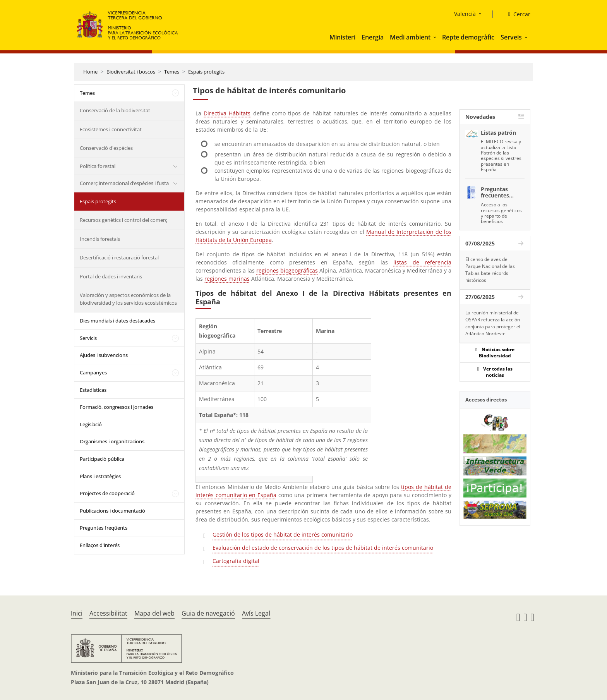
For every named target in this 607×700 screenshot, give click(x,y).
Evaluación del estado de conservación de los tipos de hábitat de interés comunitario (323, 548)
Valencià (465, 14)
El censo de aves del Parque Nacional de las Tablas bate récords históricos (490, 270)
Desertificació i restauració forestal (119, 257)
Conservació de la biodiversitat (115, 110)
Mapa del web (154, 613)
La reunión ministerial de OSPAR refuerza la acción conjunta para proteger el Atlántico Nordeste (493, 323)
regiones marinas (227, 279)
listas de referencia (422, 262)
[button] (436, 37)
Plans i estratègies (100, 476)
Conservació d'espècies (106, 148)
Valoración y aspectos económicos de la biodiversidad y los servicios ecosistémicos (128, 299)
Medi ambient (410, 37)
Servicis (88, 338)
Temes (172, 72)
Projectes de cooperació (107, 493)
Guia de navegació (208, 613)
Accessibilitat (108, 613)
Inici (77, 613)
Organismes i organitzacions (112, 441)
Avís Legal (256, 613)
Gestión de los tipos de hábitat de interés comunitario (283, 534)
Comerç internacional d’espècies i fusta (124, 183)
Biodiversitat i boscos (131, 72)
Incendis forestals (100, 239)
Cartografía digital (236, 561)
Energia (373, 37)
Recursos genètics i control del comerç (123, 220)
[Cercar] (516, 14)
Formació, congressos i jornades (117, 407)
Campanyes (93, 372)
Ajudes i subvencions (104, 355)
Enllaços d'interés (100, 545)
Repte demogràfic (468, 37)
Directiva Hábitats (227, 113)
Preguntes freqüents (104, 528)
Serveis (511, 37)
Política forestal (98, 166)
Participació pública (102, 459)
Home (90, 72)
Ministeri (342, 37)
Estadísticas (93, 390)
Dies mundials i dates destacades (117, 321)
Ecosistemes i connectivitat (111, 129)
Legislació (91, 424)
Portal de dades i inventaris (111, 276)
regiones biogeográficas (287, 270)
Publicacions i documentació (112, 511)
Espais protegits (206, 72)
